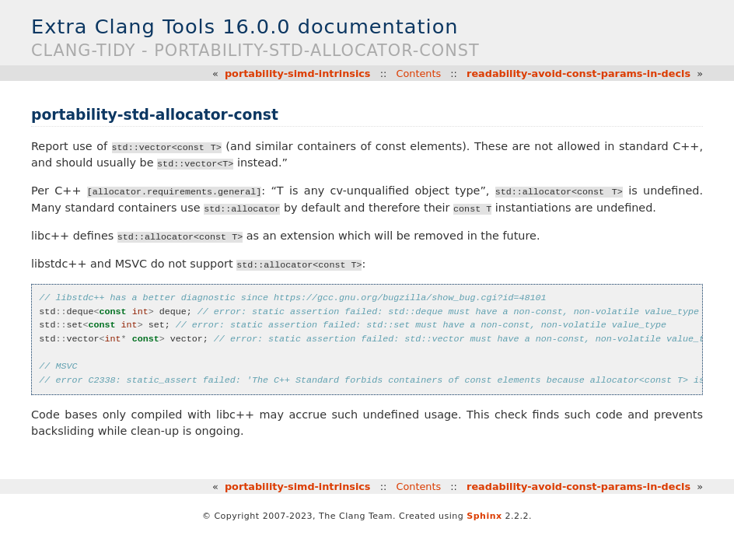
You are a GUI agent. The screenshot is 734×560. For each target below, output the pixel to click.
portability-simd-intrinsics (298, 73)
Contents (419, 73)
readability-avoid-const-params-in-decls (578, 73)
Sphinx (484, 516)
